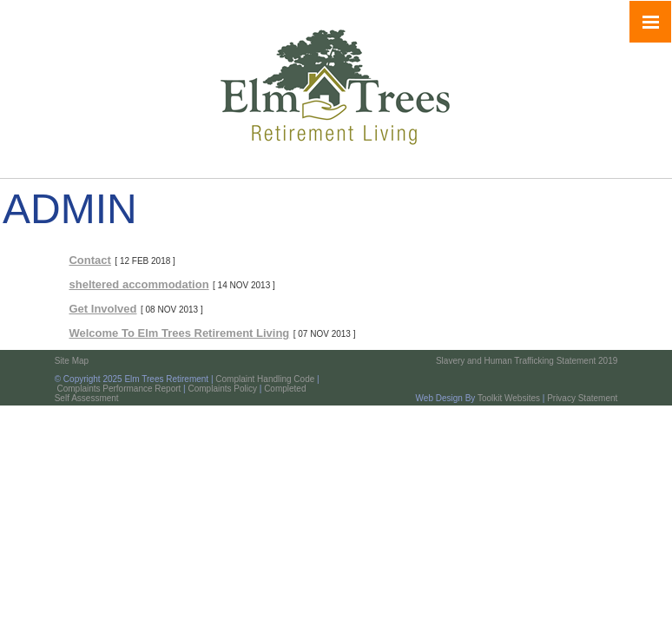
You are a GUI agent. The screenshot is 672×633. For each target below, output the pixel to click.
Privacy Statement (582, 398)
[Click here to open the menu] (650, 22)
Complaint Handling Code (265, 379)
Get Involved (102, 309)
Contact (89, 260)
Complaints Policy (222, 389)
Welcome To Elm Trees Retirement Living (179, 333)
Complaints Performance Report (119, 389)
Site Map (72, 361)
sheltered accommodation (138, 284)
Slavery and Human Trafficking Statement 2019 (527, 361)
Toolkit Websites (509, 398)
